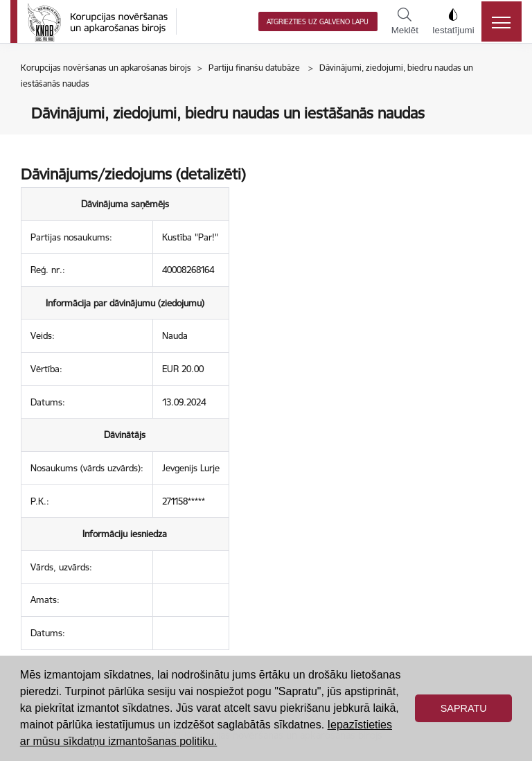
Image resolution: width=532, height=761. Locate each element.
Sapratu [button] (464, 708)
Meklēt (405, 21)
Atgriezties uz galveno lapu (318, 22)
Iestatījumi (453, 21)
